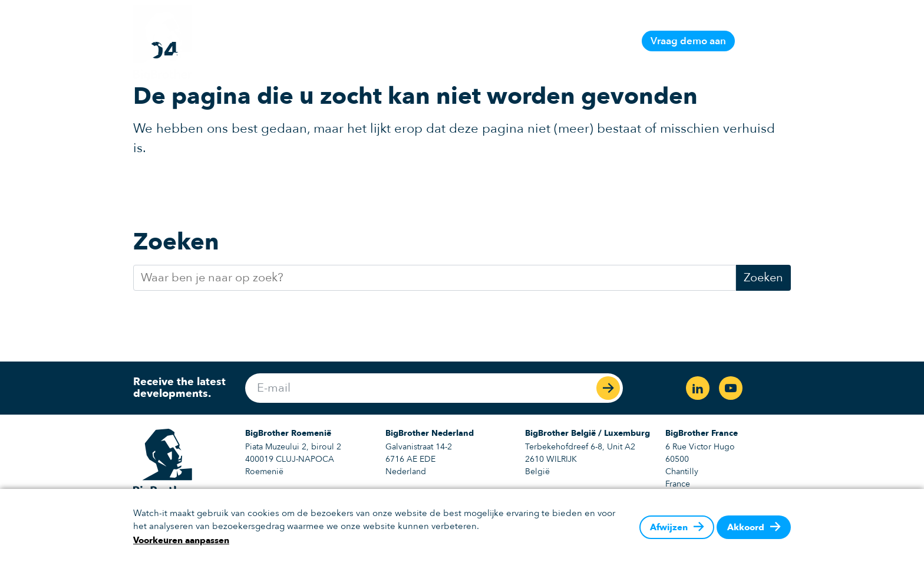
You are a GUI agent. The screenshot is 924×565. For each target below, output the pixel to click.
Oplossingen (504, 41)
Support (564, 41)
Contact (612, 41)
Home (352, 41)
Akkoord (746, 527)
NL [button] (762, 41)
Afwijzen (669, 527)
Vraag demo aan (688, 41)
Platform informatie (420, 41)
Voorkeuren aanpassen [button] (181, 540)
